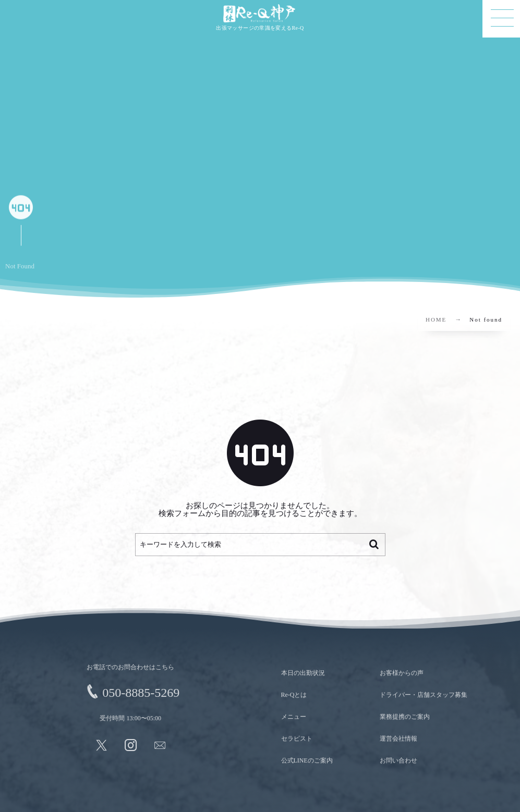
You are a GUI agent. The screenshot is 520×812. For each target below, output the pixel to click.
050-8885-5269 (137, 693)
